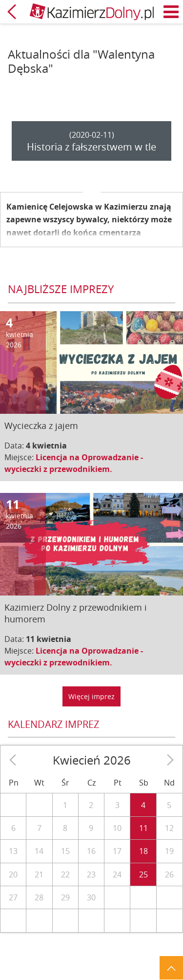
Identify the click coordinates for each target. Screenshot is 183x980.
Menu (171, 12)
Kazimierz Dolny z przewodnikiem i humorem (76, 613)
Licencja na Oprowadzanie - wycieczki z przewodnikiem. (74, 463)
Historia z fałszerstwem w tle (91, 147)
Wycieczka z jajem (41, 426)
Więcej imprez (91, 696)
